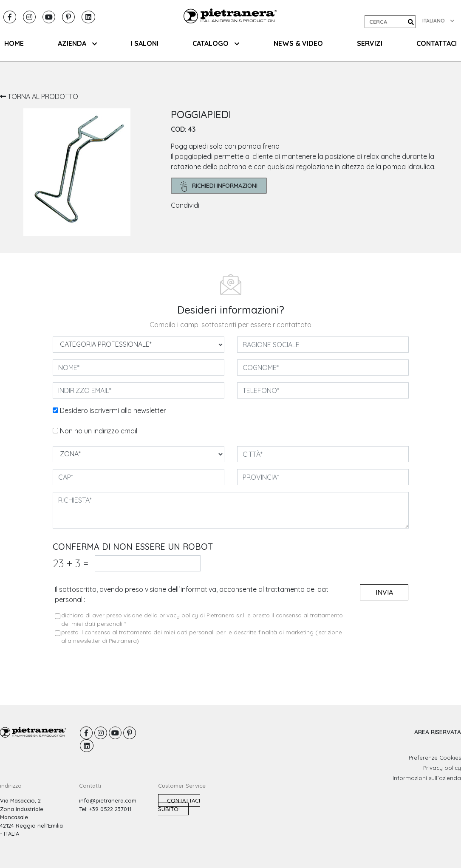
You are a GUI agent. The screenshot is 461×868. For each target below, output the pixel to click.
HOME (14, 43)
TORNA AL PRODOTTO (39, 96)
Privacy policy (442, 768)
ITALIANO (438, 21)
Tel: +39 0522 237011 (105, 809)
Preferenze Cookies (435, 758)
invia (384, 592)
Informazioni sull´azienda (427, 778)
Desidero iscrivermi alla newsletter (113, 410)
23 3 (71, 563)
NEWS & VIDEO (298, 43)
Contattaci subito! (179, 805)
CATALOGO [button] (216, 43)
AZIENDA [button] (77, 43)
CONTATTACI (437, 43)
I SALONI (145, 43)
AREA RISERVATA (438, 732)
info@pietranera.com (108, 800)
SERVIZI (370, 43)
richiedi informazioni (219, 186)
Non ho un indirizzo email (99, 431)
